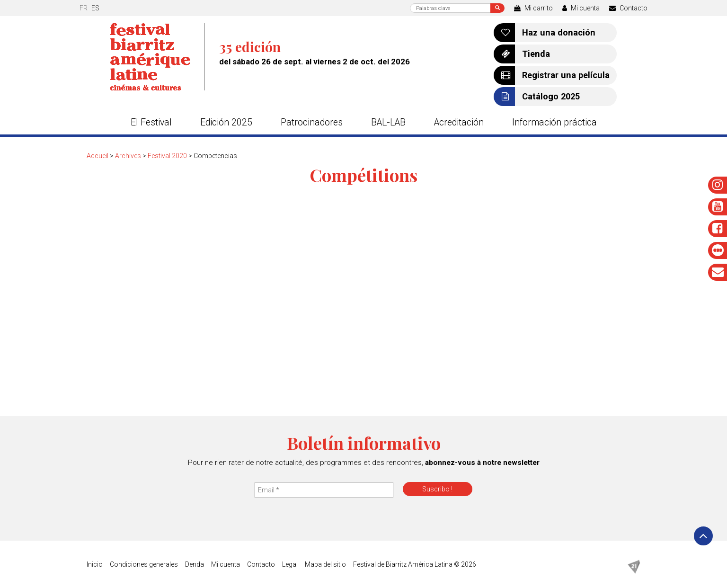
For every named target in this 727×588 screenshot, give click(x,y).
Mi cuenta (581, 8)
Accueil (98, 156)
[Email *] (324, 490)
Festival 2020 (167, 156)
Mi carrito (533, 8)
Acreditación (459, 122)
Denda (195, 564)
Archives (128, 156)
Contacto (628, 8)
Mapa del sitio (325, 564)
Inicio (95, 564)
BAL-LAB (388, 122)
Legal (290, 564)
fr (84, 8)
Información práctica (554, 122)
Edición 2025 (226, 122)
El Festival (151, 122)
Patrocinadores (312, 122)
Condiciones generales (144, 564)
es (95, 8)
